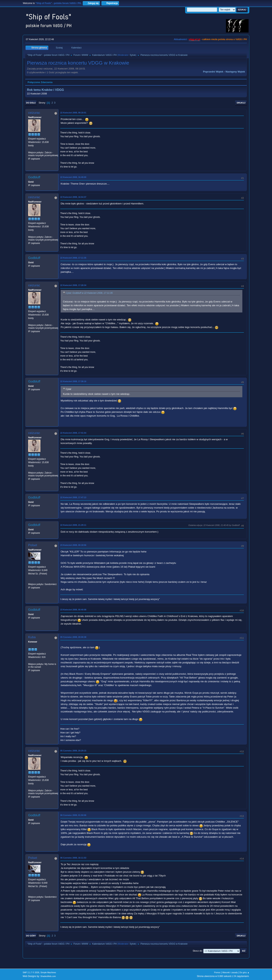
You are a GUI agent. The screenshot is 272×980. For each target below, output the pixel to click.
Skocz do (197, 951)
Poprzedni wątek (213, 72)
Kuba (32, 637)
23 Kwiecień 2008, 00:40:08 (73, 610)
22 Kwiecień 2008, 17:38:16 (73, 381)
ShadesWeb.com (48, 976)
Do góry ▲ (245, 972)
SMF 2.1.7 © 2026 (31, 972)
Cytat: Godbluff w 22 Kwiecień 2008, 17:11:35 (89, 293)
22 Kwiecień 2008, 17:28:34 (73, 285)
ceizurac (34, 113)
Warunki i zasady (230, 972)
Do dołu (31, 103)
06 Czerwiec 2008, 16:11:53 (73, 858)
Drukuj (241, 103)
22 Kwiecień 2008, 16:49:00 (73, 177)
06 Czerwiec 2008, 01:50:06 (73, 815)
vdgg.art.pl (194, 39)
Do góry (31, 936)
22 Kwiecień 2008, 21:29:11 (73, 525)
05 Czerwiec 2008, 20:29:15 (73, 751)
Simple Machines (48, 972)
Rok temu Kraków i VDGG (45, 90)
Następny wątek (235, 72)
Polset (33, 545)
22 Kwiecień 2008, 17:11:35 (73, 258)
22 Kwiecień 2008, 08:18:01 (73, 113)
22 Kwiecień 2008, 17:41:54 (73, 433)
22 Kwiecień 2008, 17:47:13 (73, 497)
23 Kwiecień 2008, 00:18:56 (73, 545)
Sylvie (133, 55)
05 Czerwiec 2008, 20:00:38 (73, 637)
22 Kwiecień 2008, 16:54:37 (73, 197)
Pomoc (217, 972)
